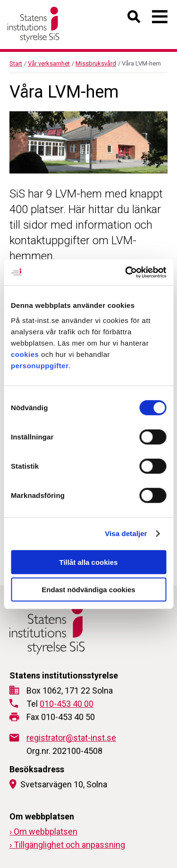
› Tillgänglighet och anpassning (67, 845)
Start (16, 63)
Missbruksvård (96, 63)
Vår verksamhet (49, 63)
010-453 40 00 (67, 704)
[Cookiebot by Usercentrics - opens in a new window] (126, 272)
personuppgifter (40, 365)
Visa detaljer (126, 533)
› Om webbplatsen (43, 831)
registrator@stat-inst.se (71, 738)
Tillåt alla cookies (89, 562)
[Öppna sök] (134, 19)
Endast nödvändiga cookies (88, 590)
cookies (25, 354)
